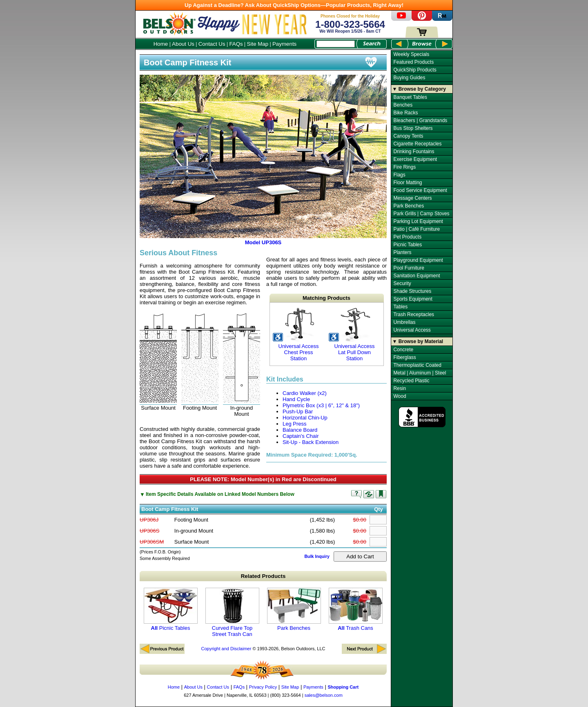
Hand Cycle (296, 399)
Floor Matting (408, 183)
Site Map (258, 44)
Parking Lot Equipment (418, 221)
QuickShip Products (415, 70)
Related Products (263, 576)
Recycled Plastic (411, 381)
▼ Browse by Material (418, 341)
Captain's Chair (301, 436)
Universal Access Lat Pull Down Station (354, 334)
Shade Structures (412, 291)
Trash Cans (356, 609)
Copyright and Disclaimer (226, 649)
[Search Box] (336, 44)
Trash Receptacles (414, 314)
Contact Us (212, 44)
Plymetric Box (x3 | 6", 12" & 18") (321, 405)
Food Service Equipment (420, 190)
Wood (400, 396)
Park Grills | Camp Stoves (421, 214)
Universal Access (412, 330)
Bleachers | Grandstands (420, 120)
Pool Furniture (409, 268)
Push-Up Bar (298, 411)
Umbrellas (404, 322)
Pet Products (407, 237)
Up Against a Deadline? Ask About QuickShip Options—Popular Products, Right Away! (294, 5)
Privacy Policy (263, 687)
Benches (403, 105)
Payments (284, 44)
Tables (400, 307)
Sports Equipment (413, 299)
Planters (402, 252)
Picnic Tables (171, 609)
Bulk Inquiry (317, 556)
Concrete (403, 350)
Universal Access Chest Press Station (298, 334)
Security (402, 283)
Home (161, 44)
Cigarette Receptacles (417, 144)
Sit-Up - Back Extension (311, 442)
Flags (399, 175)
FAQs (236, 44)
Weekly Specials (411, 54)
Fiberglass (404, 357)
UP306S (149, 531)
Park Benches (294, 609)
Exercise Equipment (415, 159)
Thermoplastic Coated (417, 365)
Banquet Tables (410, 97)
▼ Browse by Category (419, 89)
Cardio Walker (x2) (305, 393)
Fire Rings (404, 167)
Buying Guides (409, 78)
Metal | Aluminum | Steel (420, 373)
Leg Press (295, 424)
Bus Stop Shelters (413, 128)
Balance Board (300, 430)
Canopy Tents (408, 136)
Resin (400, 388)
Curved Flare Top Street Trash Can (232, 612)
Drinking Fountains (414, 152)
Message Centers (412, 198)
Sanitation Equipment (416, 276)
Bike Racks (405, 113)
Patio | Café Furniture (416, 229)
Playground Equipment (418, 260)
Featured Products (413, 62)
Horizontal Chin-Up (305, 418)
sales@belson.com (324, 695)
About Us (183, 44)
